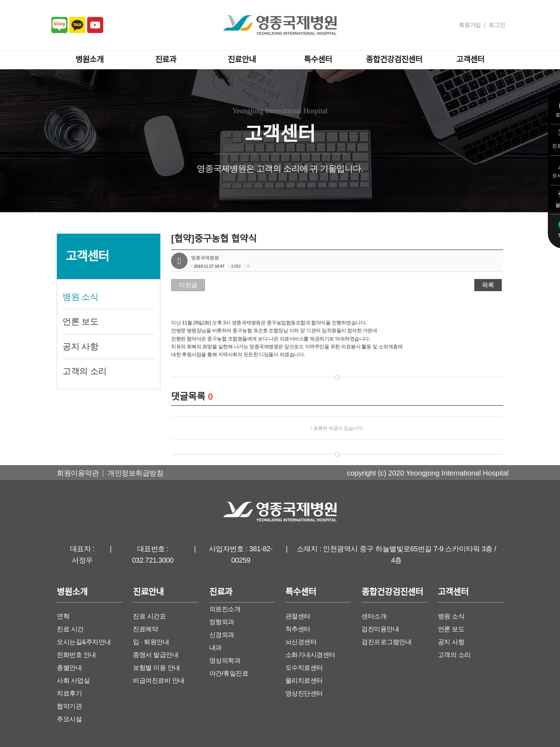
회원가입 (470, 25)
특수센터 (318, 59)
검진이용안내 (380, 629)
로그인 (497, 25)
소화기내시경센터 (310, 655)
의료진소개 (225, 609)
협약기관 (69, 706)
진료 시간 (70, 629)
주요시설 (69, 719)
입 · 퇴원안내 (151, 642)
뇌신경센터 (301, 642)
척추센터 (298, 629)
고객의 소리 (85, 371)
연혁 (63, 616)
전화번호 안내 (76, 655)
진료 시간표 (149, 616)
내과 (216, 648)
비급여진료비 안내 (159, 681)
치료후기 (69, 693)
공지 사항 (80, 346)
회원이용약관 (78, 473)
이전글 (188, 285)
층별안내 (69, 668)
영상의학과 (225, 661)
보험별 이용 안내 (156, 668)
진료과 (166, 59)
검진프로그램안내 (386, 642)
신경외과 (222, 635)
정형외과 (222, 622)
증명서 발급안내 (156, 655)
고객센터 (470, 59)
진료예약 (145, 629)
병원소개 (89, 59)
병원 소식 (80, 297)
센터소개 (374, 616)
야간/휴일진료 (229, 673)
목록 (488, 285)
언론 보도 (80, 321)
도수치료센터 (304, 668)
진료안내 (242, 59)
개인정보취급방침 (135, 473)
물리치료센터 (304, 681)
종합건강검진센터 (394, 59)
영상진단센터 (304, 693)
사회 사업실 (73, 681)
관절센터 (298, 616)
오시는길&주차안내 (84, 642)
